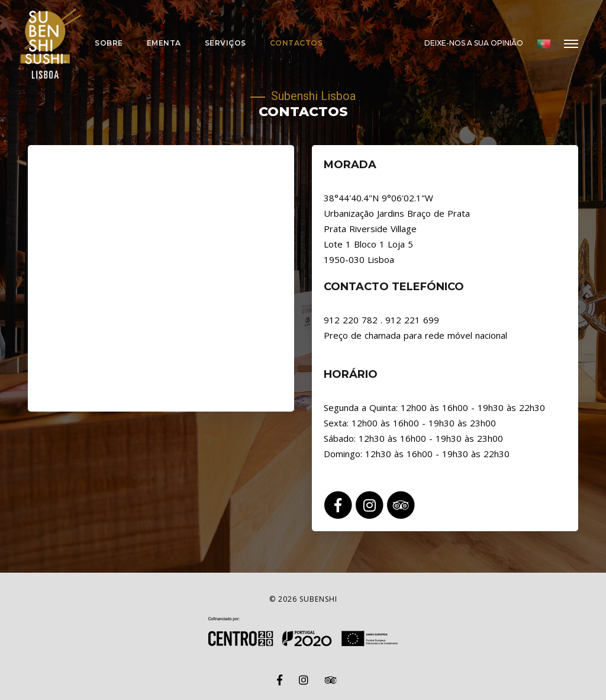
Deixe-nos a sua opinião (474, 43)
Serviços (225, 43)
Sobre (109, 43)
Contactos (296, 43)
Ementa (164, 43)
